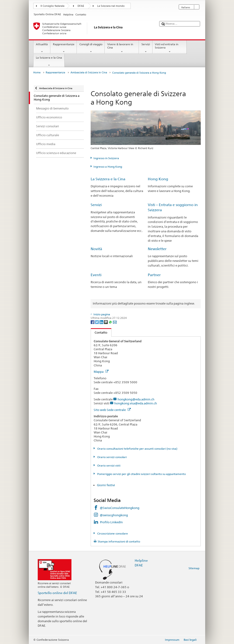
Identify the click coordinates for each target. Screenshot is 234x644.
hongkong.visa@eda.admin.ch (136, 403)
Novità (96, 249)
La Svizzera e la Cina (49, 61)
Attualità (42, 48)
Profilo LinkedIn (111, 522)
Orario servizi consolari (112, 457)
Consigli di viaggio (91, 48)
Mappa (101, 372)
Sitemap (194, 568)
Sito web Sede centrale (112, 410)
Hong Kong (158, 179)
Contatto (99, 332)
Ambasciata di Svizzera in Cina (89, 73)
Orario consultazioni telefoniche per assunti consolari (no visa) (137, 449)
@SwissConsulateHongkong (120, 508)
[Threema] (106, 322)
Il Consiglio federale (52, 6)
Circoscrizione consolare (112, 533)
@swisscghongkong (114, 515)
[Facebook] (93, 322)
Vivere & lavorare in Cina (122, 48)
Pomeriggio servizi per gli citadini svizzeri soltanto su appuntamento (141, 474)
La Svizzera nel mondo (111, 6)
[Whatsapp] (111, 322)
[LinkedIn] (102, 322)
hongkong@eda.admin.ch (136, 399)
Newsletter (157, 249)
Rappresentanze (64, 48)
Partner (154, 275)
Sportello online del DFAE (57, 593)
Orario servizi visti (108, 465)
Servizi (146, 48)
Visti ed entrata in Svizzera (170, 48)
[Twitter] (97, 322)
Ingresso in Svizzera (106, 158)
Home (37, 73)
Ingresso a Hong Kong (108, 167)
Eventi (96, 275)
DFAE (81, 6)
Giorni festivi (106, 485)
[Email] (115, 322)
